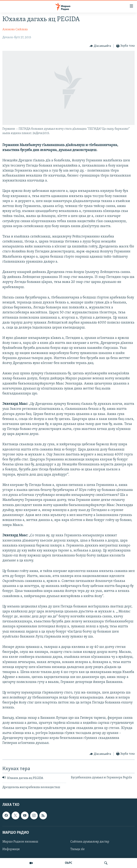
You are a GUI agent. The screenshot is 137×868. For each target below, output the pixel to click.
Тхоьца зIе (77, 849)
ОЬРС (69, 863)
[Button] (100, 46)
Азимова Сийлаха (15, 29)
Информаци (11, 849)
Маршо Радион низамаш (20, 842)
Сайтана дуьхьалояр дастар (90, 842)
